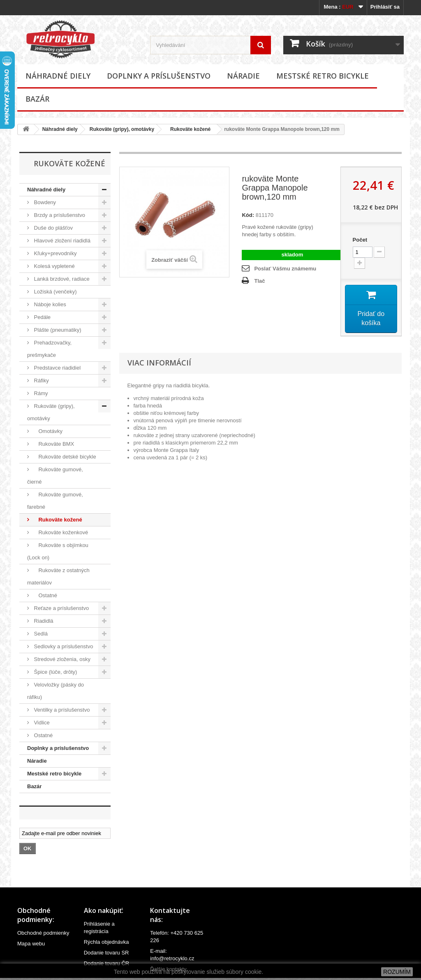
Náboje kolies (49, 304)
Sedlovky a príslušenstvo (63, 646)
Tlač (259, 281)
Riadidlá (43, 621)
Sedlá (40, 634)
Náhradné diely (58, 76)
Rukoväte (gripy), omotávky (122, 129)
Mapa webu (31, 944)
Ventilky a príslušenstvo (61, 710)
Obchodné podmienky (43, 933)
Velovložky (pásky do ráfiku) (56, 691)
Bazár (37, 99)
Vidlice (41, 723)
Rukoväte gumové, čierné (55, 476)
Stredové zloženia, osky (61, 659)
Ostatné (45, 595)
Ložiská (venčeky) (55, 292)
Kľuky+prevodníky (55, 253)
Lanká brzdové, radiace (61, 279)
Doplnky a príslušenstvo (159, 76)
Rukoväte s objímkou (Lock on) (58, 551)
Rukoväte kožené (188, 129)
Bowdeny (44, 202)
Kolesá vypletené (54, 266)
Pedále (42, 317)
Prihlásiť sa (385, 7)
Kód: (248, 215)
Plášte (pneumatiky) (57, 330)
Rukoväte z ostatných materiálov (58, 576)
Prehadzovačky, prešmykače (49, 349)
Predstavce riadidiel (57, 368)
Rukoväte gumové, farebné (55, 501)
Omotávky (47, 431)
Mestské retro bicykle (323, 76)
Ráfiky (41, 381)
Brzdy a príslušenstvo (59, 215)
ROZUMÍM (397, 972)
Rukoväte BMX (53, 444)
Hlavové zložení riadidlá (61, 241)
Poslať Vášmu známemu (285, 269)
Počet (360, 240)
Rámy (40, 393)
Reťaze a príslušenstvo (61, 608)
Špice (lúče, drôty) (55, 672)
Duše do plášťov (53, 228)
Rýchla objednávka (106, 942)
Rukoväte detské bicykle (64, 457)
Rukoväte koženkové (60, 532)
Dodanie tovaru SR (106, 953)
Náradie (243, 76)
